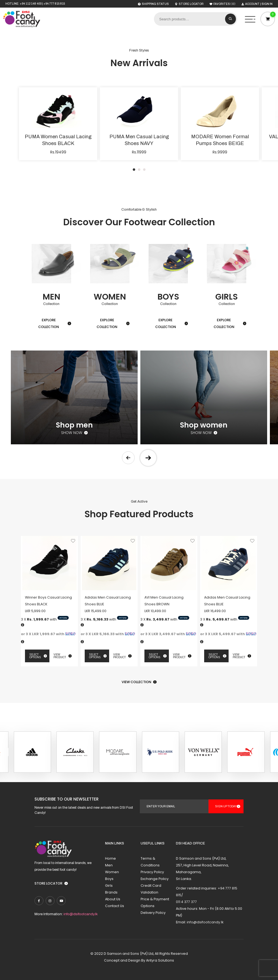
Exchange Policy (155, 879)
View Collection (136, 682)
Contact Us (115, 906)
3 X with (45, 619)
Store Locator (48, 883)
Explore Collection (49, 323)
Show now (72, 433)
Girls (109, 886)
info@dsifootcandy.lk (81, 914)
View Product (60, 656)
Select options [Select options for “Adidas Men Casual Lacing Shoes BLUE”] (95, 656)
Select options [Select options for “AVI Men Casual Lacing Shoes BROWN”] (155, 656)
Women (112, 872)
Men (109, 865)
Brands (111, 892)
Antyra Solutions (160, 960)
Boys (109, 879)
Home (110, 858)
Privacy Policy (152, 872)
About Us (113, 899)
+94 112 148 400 (31, 4)
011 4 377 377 (186, 902)
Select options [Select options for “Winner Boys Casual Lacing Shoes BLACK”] (35, 656)
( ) (222, 4)
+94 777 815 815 (54, 4)
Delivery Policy (153, 913)
